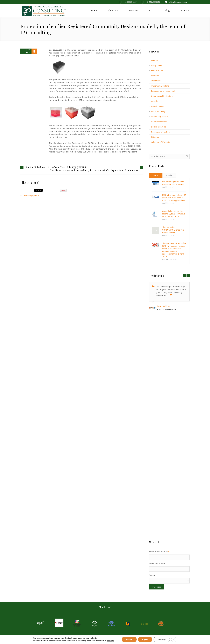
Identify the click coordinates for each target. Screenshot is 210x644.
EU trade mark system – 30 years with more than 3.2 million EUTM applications (174, 198)
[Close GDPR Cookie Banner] (174, 639)
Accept (129, 639)
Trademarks (156, 81)
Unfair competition (159, 122)
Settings (162, 639)
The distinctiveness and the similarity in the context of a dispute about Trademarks (94, 170)
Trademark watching (160, 86)
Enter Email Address (159, 552)
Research (155, 76)
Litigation (155, 137)
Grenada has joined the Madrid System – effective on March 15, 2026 (174, 214)
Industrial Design (159, 112)
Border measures (159, 127)
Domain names (158, 106)
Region (152, 575)
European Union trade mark (163, 91)
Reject (145, 639)
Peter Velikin (163, 306)
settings (110, 641)
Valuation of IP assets (161, 142)
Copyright (156, 101)
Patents (155, 60)
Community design (159, 117)
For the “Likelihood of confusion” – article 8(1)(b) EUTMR (56, 167)
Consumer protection (160, 132)
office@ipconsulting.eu (178, 2)
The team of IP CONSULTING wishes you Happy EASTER (173, 230)
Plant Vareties (157, 71)
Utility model (157, 65)
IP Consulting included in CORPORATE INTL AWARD (173, 183)
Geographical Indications (162, 96)
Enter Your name (157, 563)
